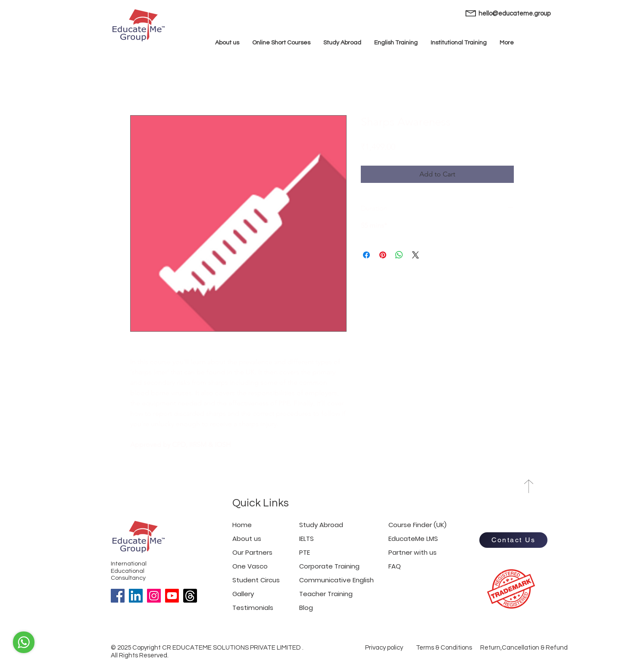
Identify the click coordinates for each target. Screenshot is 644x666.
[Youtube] (172, 596)
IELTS (306, 539)
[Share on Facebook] (366, 255)
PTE (305, 552)
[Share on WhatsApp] (399, 255)
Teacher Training (326, 594)
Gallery (243, 594)
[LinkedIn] (136, 596)
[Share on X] (416, 255)
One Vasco (250, 566)
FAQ (395, 566)
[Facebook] (118, 596)
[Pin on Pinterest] (383, 255)
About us (247, 539)
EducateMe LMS (413, 539)
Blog (306, 608)
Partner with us (413, 552)
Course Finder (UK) (417, 525)
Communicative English (336, 580)
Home (242, 525)
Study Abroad (321, 525)
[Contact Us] (513, 540)
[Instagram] (154, 596)
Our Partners (252, 552)
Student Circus (256, 580)
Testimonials (253, 608)
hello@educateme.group (514, 14)
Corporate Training (329, 566)
